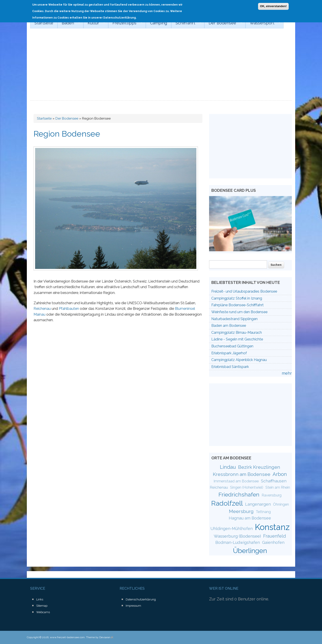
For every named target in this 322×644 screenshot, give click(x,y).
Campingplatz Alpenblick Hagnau (239, 360)
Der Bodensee (223, 23)
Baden (69, 23)
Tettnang (263, 512)
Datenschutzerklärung (141, 599)
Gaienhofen (273, 542)
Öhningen (281, 504)
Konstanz (272, 527)
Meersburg (241, 511)
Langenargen (258, 504)
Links (40, 599)
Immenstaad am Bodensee (236, 481)
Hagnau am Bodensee (250, 518)
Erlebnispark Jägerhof (229, 353)
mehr (287, 373)
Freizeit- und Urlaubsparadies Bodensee (244, 291)
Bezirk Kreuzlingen (259, 467)
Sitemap (42, 606)
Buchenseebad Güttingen (232, 346)
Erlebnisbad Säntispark (230, 367)
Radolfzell (227, 503)
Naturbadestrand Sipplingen (234, 319)
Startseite (44, 23)
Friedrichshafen (239, 494)
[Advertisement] (161, 67)
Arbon (280, 474)
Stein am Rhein (278, 487)
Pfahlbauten (69, 309)
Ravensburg (272, 495)
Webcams (43, 612)
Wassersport (263, 23)
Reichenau (42, 309)
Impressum (133, 606)
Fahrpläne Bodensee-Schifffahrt (237, 305)
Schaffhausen (274, 481)
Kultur (94, 23)
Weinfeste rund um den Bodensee (239, 312)
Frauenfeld (275, 536)
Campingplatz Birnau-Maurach (237, 333)
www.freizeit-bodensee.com (67, 637)
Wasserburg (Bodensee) (237, 536)
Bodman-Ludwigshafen (238, 542)
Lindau (228, 467)
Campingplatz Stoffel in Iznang (237, 298)
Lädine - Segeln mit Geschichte (237, 339)
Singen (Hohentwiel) (247, 487)
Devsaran (106, 637)
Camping (159, 23)
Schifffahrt (186, 23)
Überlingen (250, 551)
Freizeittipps (125, 23)
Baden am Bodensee (229, 326)
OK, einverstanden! (273, 5)
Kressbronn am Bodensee (242, 474)
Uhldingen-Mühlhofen (232, 529)
